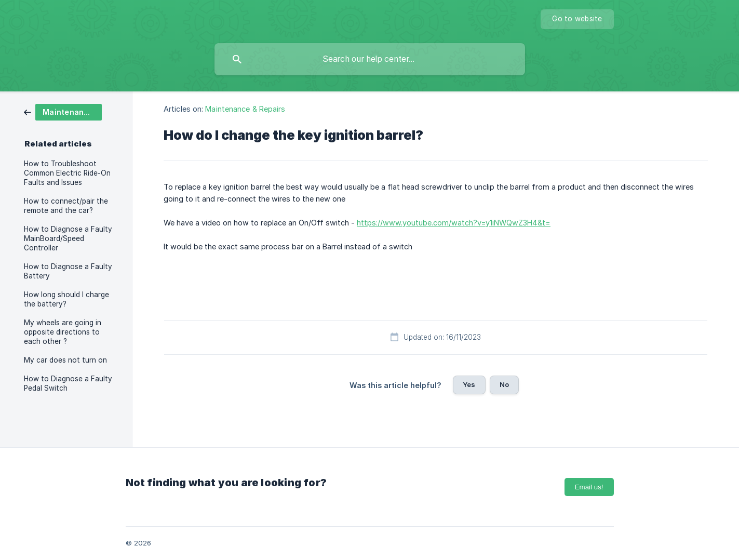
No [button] (504, 384)
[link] (63, 111)
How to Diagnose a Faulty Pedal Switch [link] (68, 383)
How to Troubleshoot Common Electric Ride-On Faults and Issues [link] (67, 173)
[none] (577, 19)
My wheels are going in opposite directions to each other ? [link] (63, 332)
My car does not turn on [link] (65, 360)
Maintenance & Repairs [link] (245, 109)
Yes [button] (469, 384)
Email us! (589, 487)
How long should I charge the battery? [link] (66, 299)
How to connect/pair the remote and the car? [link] (66, 206)
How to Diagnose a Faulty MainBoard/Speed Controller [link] (68, 238)
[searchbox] (370, 59)
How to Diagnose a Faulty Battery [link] (68, 271)
